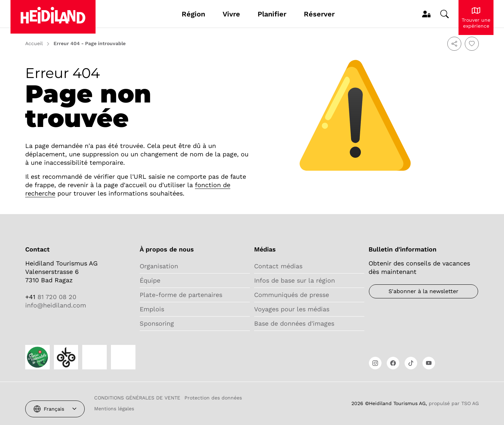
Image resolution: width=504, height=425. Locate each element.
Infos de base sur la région (295, 280)
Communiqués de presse (292, 295)
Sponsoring (157, 323)
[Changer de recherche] (444, 14)
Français (54, 409)
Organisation (159, 266)
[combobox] (55, 409)
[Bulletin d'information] (423, 291)
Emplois (152, 309)
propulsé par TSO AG (454, 403)
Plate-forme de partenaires (181, 295)
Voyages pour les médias (292, 309)
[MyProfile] (426, 14)
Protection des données (213, 398)
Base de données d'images (294, 323)
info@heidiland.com (56, 305)
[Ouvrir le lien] (375, 363)
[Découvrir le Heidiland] (476, 17)
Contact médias (278, 266)
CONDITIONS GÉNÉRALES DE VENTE (137, 398)
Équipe (150, 280)
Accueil (34, 43)
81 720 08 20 (56, 297)
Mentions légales (114, 409)
